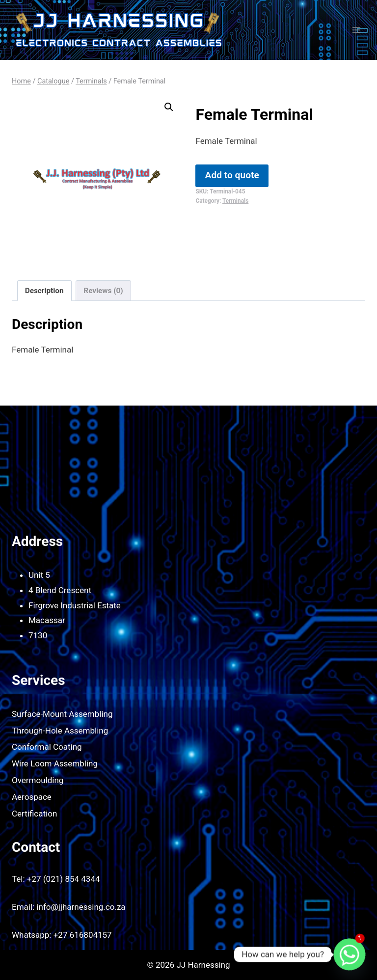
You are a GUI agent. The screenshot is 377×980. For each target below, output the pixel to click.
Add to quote (232, 175)
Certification (34, 814)
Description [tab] (44, 291)
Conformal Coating (47, 747)
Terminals (235, 201)
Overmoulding (38, 780)
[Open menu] (356, 30)
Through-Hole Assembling (60, 731)
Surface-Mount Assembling (62, 714)
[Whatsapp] (350, 954)
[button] (169, 107)
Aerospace (32, 797)
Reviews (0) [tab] (103, 291)
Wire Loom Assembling (55, 763)
